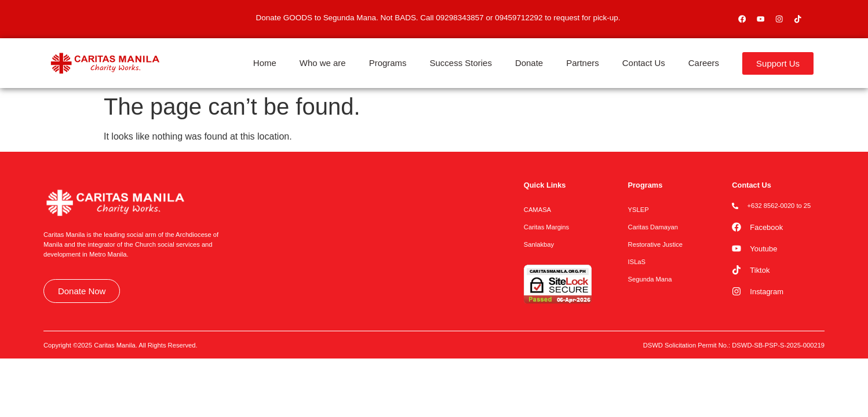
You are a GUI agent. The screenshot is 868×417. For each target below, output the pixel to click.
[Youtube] (736, 248)
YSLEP (639, 210)
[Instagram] (736, 291)
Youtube (763, 249)
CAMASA (537, 210)
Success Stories (461, 63)
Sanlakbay (539, 244)
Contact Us (644, 63)
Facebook (766, 227)
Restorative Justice (656, 244)
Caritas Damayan (653, 227)
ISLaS (637, 262)
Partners (583, 63)
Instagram (767, 292)
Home (265, 63)
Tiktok (760, 270)
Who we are (323, 63)
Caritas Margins (546, 227)
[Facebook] (736, 227)
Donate (529, 63)
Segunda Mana (650, 279)
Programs (388, 63)
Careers (704, 63)
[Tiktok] (736, 270)
